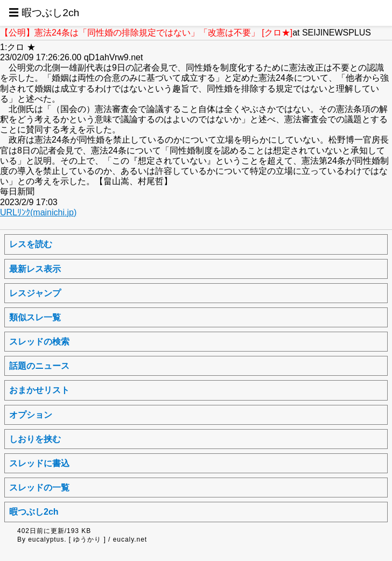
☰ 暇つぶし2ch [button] (44, 13)
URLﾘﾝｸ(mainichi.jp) (38, 212)
